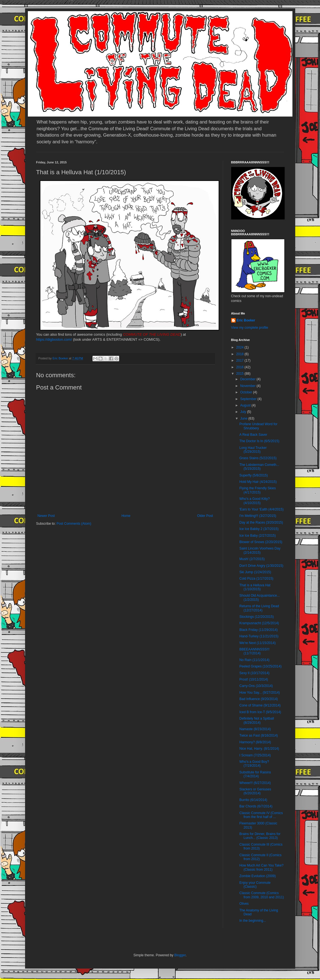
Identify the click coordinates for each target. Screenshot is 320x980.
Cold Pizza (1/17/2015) (256, 579)
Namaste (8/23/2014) (255, 729)
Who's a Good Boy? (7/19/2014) (254, 764)
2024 (240, 347)
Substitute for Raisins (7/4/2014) (255, 774)
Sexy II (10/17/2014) (254, 673)
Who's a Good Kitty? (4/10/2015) (254, 501)
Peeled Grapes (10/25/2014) (260, 666)
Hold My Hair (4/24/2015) (258, 482)
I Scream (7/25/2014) (255, 755)
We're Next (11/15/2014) (257, 643)
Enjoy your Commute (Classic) (255, 885)
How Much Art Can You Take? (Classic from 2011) (261, 867)
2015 (240, 374)
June (244, 418)
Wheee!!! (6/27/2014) (255, 783)
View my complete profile (250, 328)
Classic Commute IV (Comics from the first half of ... (261, 815)
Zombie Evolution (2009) (257, 876)
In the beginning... (252, 921)
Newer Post (46, 516)
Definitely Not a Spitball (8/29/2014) (257, 720)
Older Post (205, 516)
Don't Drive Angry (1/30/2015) (261, 566)
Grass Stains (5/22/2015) (258, 458)
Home (126, 516)
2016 (240, 367)
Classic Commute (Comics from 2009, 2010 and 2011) (262, 895)
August (246, 405)
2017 (240, 360)
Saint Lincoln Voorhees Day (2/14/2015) (260, 550)
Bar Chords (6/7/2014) (256, 806)
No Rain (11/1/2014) (254, 660)
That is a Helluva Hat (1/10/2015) (255, 587)
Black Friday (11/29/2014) (258, 630)
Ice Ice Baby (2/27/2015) (257, 536)
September (249, 399)
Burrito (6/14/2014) (253, 800)
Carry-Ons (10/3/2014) (256, 686)
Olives (244, 904)
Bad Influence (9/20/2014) (258, 699)
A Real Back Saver (253, 435)
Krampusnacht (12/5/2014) (259, 623)
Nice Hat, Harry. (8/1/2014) (259, 749)
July (244, 412)
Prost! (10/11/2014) (254, 679)
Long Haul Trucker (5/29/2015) (253, 450)
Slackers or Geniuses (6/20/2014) (255, 791)
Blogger (180, 955)
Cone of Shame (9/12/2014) (260, 705)
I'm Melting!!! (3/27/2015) (258, 516)
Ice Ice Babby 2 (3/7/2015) (259, 529)
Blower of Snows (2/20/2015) (261, 542)
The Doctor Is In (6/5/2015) (259, 441)
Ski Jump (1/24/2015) (255, 572)
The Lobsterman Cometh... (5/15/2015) (259, 467)
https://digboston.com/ (54, 339)
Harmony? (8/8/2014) (255, 742)
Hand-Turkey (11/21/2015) (259, 636)
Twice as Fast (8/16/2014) (258, 735)
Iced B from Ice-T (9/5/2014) (260, 712)
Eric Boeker (246, 320)
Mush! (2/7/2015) (252, 559)
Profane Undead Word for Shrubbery (258, 426)
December (248, 379)
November (248, 386)
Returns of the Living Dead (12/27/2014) (259, 608)
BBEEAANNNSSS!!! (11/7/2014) (254, 651)
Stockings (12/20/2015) (256, 617)
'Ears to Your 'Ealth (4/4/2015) (261, 509)
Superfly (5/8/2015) (253, 475)
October (246, 392)
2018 (240, 354)
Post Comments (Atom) (74, 524)
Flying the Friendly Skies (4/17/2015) (257, 490)
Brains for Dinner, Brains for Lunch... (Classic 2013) (260, 836)
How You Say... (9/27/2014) (259, 693)
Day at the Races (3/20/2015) (261, 522)
